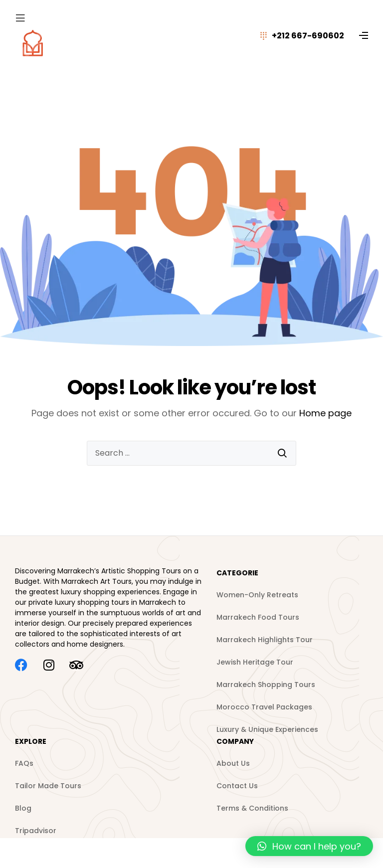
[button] (309, 846)
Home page (325, 413)
